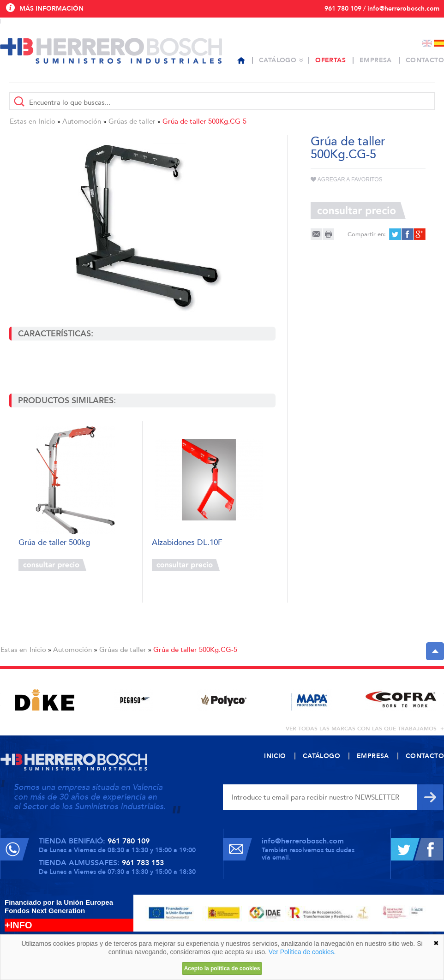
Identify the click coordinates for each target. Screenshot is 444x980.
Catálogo (278, 60)
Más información (51, 9)
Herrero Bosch (111, 51)
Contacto (425, 60)
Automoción (82, 121)
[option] (45, 700)
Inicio (47, 121)
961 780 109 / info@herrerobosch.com (382, 9)
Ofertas (330, 60)
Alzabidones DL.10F (187, 543)
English (427, 43)
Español (439, 43)
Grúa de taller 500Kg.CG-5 (204, 121)
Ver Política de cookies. (302, 952)
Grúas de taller (132, 121)
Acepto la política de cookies (222, 968)
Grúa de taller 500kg (54, 543)
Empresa (376, 60)
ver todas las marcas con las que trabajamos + (365, 729)
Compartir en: (367, 234)
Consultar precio (52, 565)
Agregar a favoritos (347, 179)
